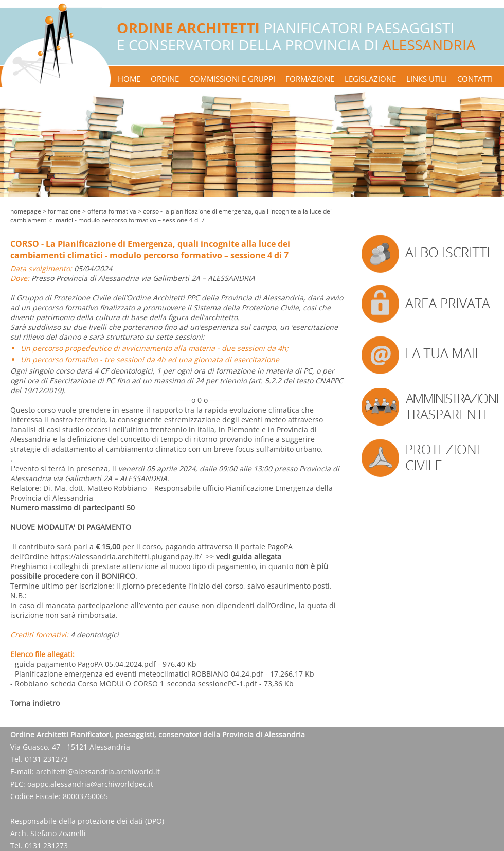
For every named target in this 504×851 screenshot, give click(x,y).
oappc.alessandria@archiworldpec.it (90, 784)
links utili (427, 79)
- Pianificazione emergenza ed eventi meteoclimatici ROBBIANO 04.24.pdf (137, 674)
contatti (475, 79)
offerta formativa (112, 211)
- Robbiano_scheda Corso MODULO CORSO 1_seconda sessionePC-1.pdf (134, 684)
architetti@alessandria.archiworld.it (98, 772)
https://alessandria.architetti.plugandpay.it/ (126, 556)
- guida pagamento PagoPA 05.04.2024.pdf (83, 664)
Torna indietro (35, 703)
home (129, 79)
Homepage (26, 211)
